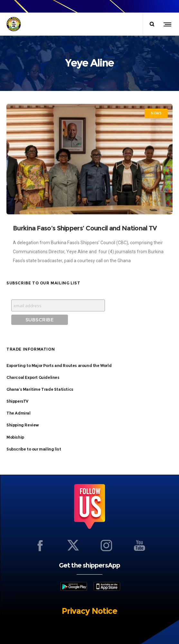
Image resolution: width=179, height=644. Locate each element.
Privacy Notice (89, 611)
